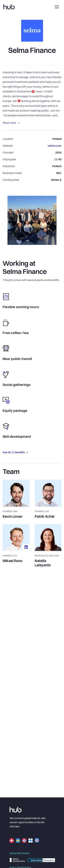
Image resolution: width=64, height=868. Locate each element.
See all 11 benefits (15, 453)
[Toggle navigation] (57, 7)
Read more (11, 123)
